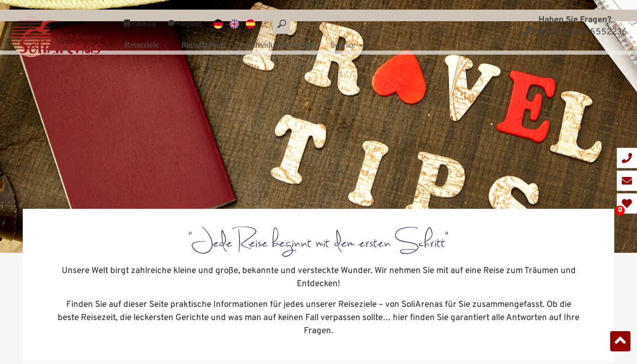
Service (360, 34)
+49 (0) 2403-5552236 (575, 32)
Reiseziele (147, 34)
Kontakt (185, 14)
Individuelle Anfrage (291, 34)
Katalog (140, 14)
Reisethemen (211, 34)
